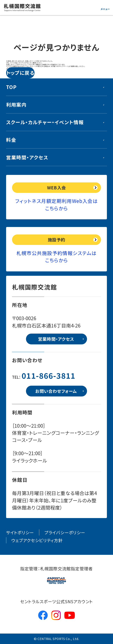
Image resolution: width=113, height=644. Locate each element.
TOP (11, 87)
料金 (11, 140)
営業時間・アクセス (27, 157)
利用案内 (16, 105)
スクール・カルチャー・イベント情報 (45, 122)
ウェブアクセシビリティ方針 (37, 540)
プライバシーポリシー (65, 532)
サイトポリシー (20, 532)
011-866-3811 (48, 375)
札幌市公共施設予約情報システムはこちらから (56, 257)
